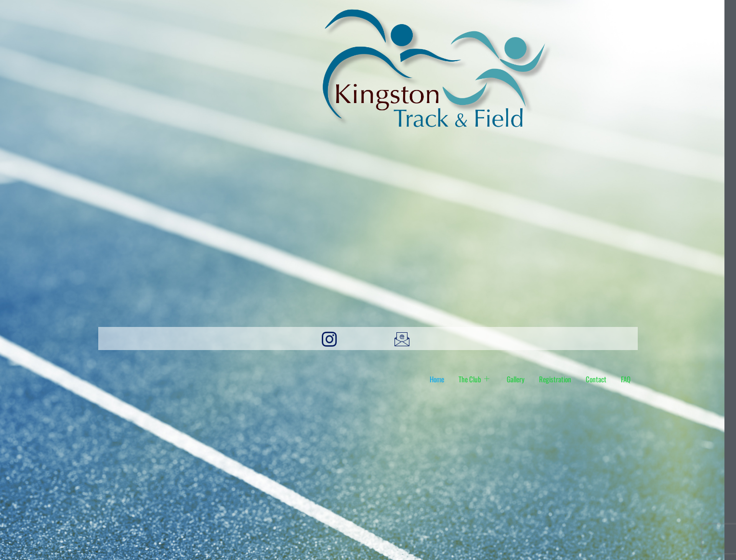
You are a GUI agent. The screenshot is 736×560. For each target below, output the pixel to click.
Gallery (516, 379)
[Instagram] (332, 339)
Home (437, 379)
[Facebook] (259, 339)
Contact (596, 379)
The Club (474, 379)
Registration (555, 379)
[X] (477, 339)
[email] (404, 339)
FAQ (626, 379)
